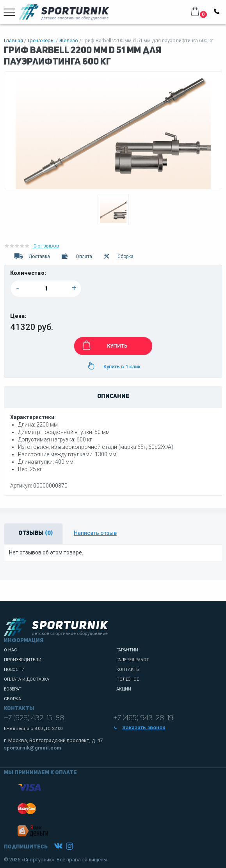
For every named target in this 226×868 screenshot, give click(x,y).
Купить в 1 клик (113, 366)
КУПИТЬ (104, 345)
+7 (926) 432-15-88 (34, 718)
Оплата (76, 256)
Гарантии (127, 650)
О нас (11, 650)
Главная (13, 40)
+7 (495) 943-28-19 (143, 718)
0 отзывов (32, 246)
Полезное (128, 679)
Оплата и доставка (27, 679)
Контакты (128, 670)
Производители (23, 660)
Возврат (13, 689)
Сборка (118, 256)
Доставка (32, 256)
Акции (124, 689)
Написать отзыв (95, 533)
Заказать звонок (139, 727)
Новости (14, 670)
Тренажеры (41, 40)
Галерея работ (133, 660)
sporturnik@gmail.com (33, 748)
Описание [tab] (113, 397)
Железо (69, 40)
